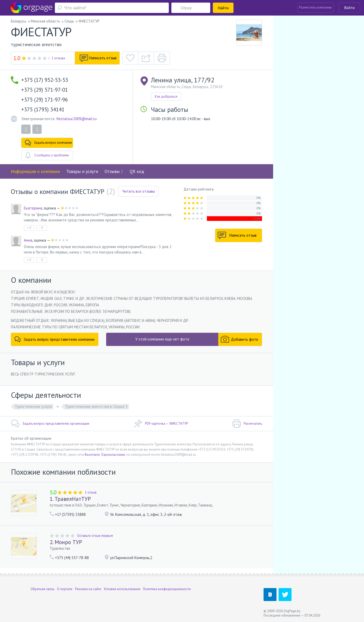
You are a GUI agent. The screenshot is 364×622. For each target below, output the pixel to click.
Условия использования (122, 589)
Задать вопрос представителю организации (50, 424)
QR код (137, 171)
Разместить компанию (315, 7)
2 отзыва (58, 58)
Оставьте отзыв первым (95, 536)
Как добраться (166, 96)
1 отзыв (91, 492)
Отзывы (114, 171)
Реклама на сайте (88, 589)
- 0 (41, 228)
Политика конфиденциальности (167, 589)
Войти (350, 8)
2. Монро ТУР (66, 542)
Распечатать (247, 424)
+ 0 (29, 228)
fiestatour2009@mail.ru (77, 119)
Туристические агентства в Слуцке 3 (96, 406)
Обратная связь (42, 589)
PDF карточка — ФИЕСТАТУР (161, 424)
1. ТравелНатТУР (70, 499)
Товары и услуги (82, 171)
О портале (65, 589)
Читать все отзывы (139, 191)
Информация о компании (35, 171)
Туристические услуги (33, 406)
